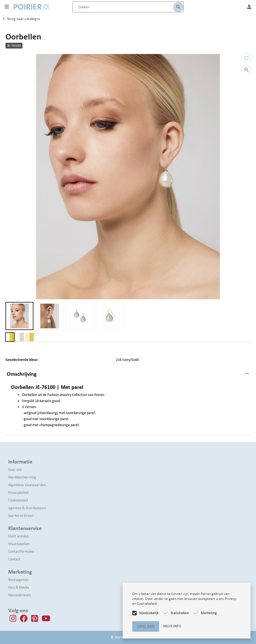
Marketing (209, 613)
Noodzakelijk (149, 613)
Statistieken (180, 613)
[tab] (128, 374)
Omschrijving (22, 374)
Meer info (172, 626)
